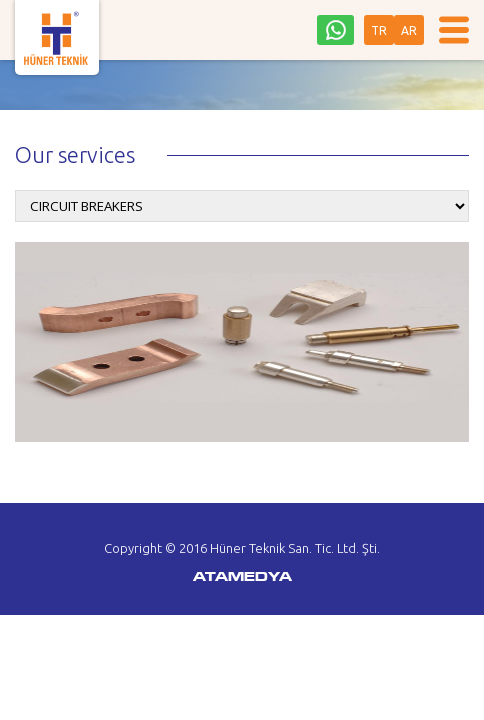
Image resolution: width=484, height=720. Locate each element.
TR (379, 30)
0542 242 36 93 (335, 30)
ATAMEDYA (242, 578)
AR (409, 30)
